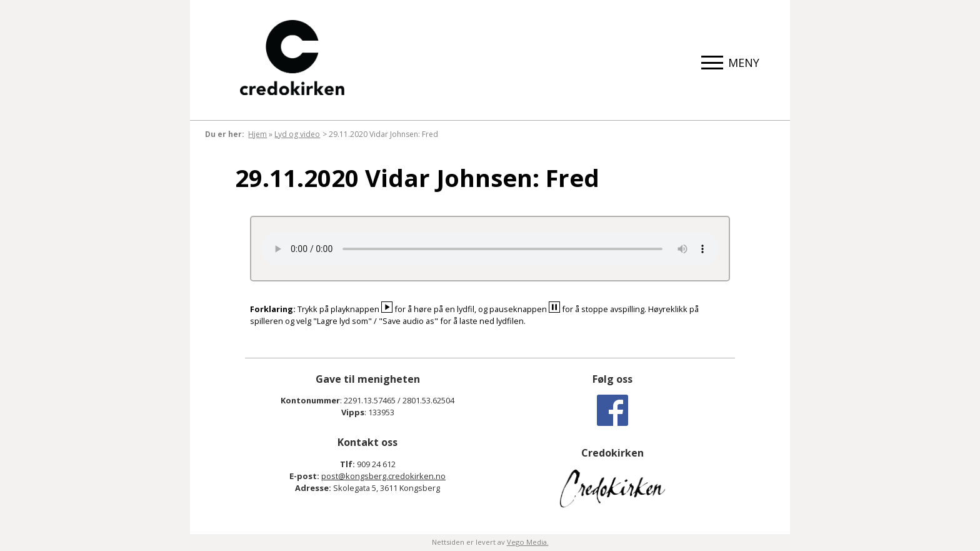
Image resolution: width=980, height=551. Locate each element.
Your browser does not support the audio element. (490, 249)
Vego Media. (528, 542)
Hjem (257, 134)
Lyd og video (297, 134)
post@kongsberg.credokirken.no (383, 476)
